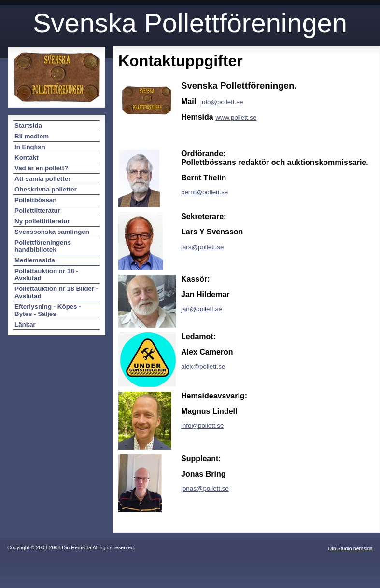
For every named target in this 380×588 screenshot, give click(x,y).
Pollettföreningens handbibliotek (43, 246)
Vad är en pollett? (41, 168)
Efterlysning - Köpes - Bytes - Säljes (48, 310)
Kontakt (27, 157)
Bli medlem (32, 136)
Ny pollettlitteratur (42, 221)
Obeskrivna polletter (46, 189)
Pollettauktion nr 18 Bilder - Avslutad (56, 292)
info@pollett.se (202, 426)
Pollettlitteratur (37, 211)
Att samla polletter (42, 179)
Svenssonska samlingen (52, 232)
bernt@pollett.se (204, 192)
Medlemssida (35, 260)
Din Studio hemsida (351, 548)
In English (30, 147)
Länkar (25, 324)
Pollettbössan (35, 200)
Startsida (28, 126)
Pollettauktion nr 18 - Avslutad (46, 274)
